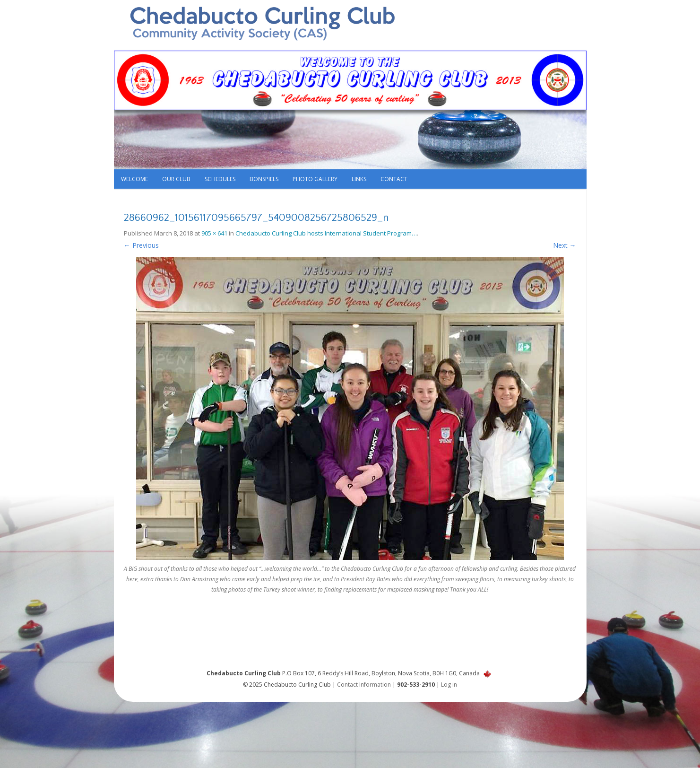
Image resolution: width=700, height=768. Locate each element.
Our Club (176, 179)
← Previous (141, 245)
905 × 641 (214, 233)
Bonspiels (264, 179)
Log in (449, 685)
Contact (394, 179)
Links (359, 179)
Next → (565, 245)
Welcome (134, 179)
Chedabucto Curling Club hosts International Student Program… (326, 233)
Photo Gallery (315, 179)
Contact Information (364, 685)
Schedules (220, 179)
